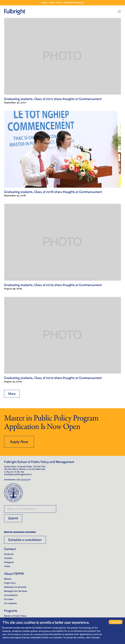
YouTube (8, 558)
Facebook (9, 554)
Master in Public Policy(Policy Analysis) (15, 617)
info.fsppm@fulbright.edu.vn (18, 474)
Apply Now (19, 442)
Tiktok (7, 566)
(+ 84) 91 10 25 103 (14, 472)
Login (51, 2)
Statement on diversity (15, 587)
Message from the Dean (16, 591)
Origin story (10, 583)
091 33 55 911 (24, 479)
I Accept (116, 622)
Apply (44, 2)
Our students (10, 603)
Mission (8, 579)
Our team (9, 599)
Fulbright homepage (74, 2)
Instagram (9, 562)
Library (59, 2)
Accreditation (11, 595)
